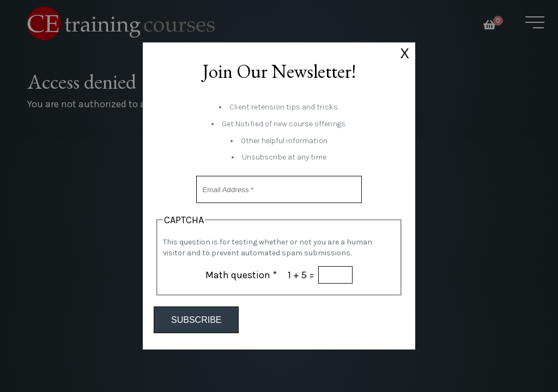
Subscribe (196, 320)
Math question (241, 275)
